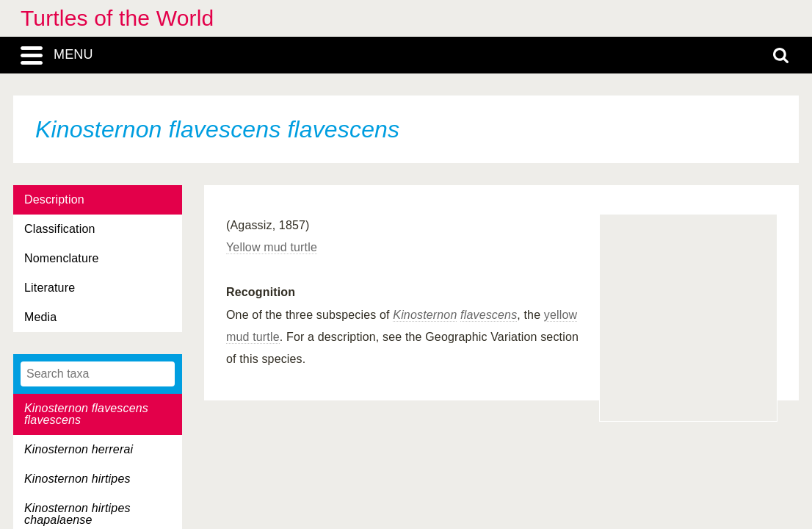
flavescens (489, 315)
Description (54, 199)
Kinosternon (425, 315)
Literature (50, 288)
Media (40, 317)
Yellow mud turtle (272, 247)
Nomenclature (62, 258)
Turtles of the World (117, 18)
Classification (60, 229)
